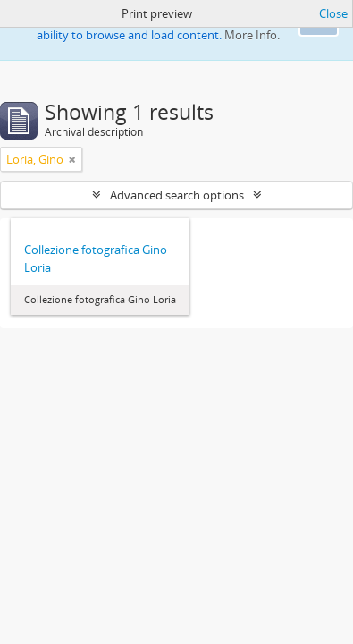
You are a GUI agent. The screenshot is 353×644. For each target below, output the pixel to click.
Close (333, 13)
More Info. (252, 35)
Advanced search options (177, 195)
